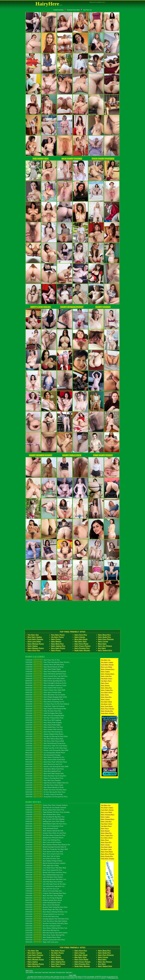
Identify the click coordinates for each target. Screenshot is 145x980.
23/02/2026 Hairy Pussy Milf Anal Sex (42, 930)
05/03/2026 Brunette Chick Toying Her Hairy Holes (46, 907)
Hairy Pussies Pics (82, 648)
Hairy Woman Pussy (72, 307)
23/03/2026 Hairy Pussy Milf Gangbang (43, 720)
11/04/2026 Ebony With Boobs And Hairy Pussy (46, 674)
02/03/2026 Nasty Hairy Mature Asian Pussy (45, 769)
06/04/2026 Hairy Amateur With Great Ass (44, 688)
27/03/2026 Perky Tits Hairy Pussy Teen (43, 711)
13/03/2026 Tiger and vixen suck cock (42, 889)
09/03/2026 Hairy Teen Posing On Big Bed (44, 898)
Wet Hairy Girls (81, 641)
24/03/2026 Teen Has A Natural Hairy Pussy (44, 718)
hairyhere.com (114, 978)
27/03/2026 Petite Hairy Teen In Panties (43, 856)
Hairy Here (45, 972)
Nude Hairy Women (82, 650)
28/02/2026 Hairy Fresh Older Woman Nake (45, 773)
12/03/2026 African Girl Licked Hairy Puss (44, 891)
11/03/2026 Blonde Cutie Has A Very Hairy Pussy (46, 748)
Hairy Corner (103, 641)
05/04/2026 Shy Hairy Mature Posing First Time (45, 835)
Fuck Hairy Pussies (103, 159)
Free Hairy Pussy (61, 972)
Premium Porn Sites (72, 10)
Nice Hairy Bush (81, 639)
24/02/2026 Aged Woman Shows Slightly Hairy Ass (47, 783)
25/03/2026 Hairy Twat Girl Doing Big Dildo (45, 715)
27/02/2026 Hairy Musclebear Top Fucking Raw (46, 776)
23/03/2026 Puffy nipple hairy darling (42, 865)
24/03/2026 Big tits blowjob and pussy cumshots (45, 863)
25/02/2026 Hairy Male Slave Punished (43, 780)
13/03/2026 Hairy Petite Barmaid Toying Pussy (45, 743)
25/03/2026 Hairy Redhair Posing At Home (44, 861)
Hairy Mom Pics (57, 644)
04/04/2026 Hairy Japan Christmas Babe (43, 692)
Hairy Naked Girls (105, 650)
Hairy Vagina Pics (58, 646)
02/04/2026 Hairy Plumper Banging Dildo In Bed (46, 697)
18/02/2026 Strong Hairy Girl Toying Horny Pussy (46, 797)
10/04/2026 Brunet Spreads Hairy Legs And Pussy (46, 676)
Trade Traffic (73, 975)
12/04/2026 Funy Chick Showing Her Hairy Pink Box (47, 662)
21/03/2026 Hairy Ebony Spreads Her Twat (44, 870)
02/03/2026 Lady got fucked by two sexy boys (45, 914)
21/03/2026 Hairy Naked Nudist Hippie (43, 725)
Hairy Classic (80, 637)
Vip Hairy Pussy (57, 637)
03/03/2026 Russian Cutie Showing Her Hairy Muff (47, 766)
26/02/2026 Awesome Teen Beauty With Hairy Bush (47, 923)
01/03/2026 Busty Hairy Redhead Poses (43, 771)
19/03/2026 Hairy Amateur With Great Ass (44, 729)
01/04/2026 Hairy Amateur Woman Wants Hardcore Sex (48, 845)
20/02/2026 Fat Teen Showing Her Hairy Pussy (45, 792)
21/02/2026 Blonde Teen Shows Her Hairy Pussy (46, 790)
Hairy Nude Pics (104, 637)
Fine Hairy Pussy (103, 455)
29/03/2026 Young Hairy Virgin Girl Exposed (45, 706)
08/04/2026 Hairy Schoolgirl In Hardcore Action (46, 683)
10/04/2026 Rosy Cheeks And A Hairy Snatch (45, 678)
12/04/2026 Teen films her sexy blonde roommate (46, 807)
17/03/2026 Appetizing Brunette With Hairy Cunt (46, 879)
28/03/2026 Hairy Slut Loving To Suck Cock (44, 854)
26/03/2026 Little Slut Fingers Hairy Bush (44, 713)
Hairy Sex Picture (105, 646)
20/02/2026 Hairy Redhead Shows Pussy (43, 937)
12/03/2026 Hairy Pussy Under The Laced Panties (46, 746)
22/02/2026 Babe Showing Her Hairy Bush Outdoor (46, 933)
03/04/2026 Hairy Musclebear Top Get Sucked (45, 695)
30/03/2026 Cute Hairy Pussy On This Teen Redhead (47, 704)
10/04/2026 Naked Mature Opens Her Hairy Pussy (46, 824)
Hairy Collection (30, 972)
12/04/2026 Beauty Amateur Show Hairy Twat (45, 810)
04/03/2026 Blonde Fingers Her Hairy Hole (44, 909)
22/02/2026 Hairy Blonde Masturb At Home (44, 787)
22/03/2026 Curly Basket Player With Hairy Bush (46, 868)
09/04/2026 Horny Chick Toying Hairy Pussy (44, 826)
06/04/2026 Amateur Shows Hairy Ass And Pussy (46, 833)
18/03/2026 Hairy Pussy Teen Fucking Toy (44, 732)
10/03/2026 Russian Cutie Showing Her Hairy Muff (47, 750)
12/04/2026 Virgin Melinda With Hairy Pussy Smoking (47, 812)
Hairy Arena (52, 972)
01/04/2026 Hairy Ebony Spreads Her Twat (44, 699)
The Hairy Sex (41, 159)
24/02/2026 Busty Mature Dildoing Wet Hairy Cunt (46, 928)
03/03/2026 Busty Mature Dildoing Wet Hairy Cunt (46, 912)
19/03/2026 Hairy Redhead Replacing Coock (44, 875)
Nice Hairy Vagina (72, 159)
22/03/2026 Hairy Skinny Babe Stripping (43, 722)
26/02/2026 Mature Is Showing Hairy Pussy (44, 778)
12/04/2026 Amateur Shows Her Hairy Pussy (45, 664)
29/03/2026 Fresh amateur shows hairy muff (44, 851)
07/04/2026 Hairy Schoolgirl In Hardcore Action (46, 685)
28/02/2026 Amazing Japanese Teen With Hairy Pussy (47, 919)
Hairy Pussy (56, 639)
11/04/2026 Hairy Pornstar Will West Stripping (45, 819)
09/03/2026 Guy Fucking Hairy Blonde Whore (45, 753)
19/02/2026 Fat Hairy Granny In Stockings (44, 794)
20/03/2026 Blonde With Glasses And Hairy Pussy (46, 872)
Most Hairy (102, 644)
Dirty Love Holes (41, 307)
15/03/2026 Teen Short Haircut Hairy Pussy (44, 739)
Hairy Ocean (38, 972)
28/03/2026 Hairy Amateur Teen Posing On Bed (46, 708)
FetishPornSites (58, 10)
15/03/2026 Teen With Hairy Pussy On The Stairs (46, 884)
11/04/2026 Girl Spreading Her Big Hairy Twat (45, 817)
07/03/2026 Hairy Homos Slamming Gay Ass (45, 757)
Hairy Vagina (103, 307)
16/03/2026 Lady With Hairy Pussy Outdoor (44, 882)
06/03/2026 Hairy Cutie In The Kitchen (43, 905)
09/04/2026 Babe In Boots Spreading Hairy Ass (46, 681)
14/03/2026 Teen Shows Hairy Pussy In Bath (45, 741)
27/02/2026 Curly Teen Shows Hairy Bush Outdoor (46, 921)
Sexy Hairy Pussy (58, 648)
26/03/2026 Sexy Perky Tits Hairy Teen (43, 858)
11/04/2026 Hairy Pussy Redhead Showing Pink (46, 671)
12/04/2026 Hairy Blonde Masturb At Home (44, 667)
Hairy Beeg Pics (104, 635)
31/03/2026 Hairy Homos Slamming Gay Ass (45, 702)
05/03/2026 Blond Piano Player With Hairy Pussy (46, 762)
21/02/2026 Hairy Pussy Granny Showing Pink (45, 935)
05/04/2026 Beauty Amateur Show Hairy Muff (45, 690)
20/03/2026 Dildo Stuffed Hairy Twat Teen (44, 727)
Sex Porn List (86, 10)
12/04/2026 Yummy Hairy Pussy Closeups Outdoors (47, 805)
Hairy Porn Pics (81, 635)
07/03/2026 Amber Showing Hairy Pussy (43, 902)
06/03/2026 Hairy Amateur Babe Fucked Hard (45, 759)
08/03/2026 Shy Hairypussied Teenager (43, 755)
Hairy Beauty (56, 641)
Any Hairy (102, 648)
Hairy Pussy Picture (82, 646)
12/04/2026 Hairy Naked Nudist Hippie (43, 669)
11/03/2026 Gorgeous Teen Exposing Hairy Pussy (46, 893)
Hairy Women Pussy (41, 455)
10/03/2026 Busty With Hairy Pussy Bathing (44, 896)
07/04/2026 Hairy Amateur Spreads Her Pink (44, 831)
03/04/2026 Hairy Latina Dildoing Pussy (43, 840)
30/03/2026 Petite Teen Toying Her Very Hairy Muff (47, 849)
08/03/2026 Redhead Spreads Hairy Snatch (44, 900)
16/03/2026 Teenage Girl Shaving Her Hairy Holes (47, 736)
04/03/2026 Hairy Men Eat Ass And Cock (44, 764)
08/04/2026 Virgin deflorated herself (42, 828)
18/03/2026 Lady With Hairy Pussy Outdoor (44, 877)
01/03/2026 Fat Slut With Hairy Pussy (42, 916)
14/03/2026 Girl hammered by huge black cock (45, 886)
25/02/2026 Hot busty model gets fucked (43, 926)
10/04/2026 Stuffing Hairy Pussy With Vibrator (45, 821)
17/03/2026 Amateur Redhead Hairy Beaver (44, 734)
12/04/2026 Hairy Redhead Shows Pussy (43, 814)
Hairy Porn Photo (81, 644)
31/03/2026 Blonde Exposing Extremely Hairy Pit (46, 847)
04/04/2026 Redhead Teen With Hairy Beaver (44, 838)
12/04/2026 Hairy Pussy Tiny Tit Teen (43, 660)
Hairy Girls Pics (72, 455)
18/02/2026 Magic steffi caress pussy (42, 942)
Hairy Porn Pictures (106, 639)
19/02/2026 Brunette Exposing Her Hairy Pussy (45, 940)
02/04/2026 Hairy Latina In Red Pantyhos (43, 842)
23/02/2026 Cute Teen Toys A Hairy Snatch (44, 785)
